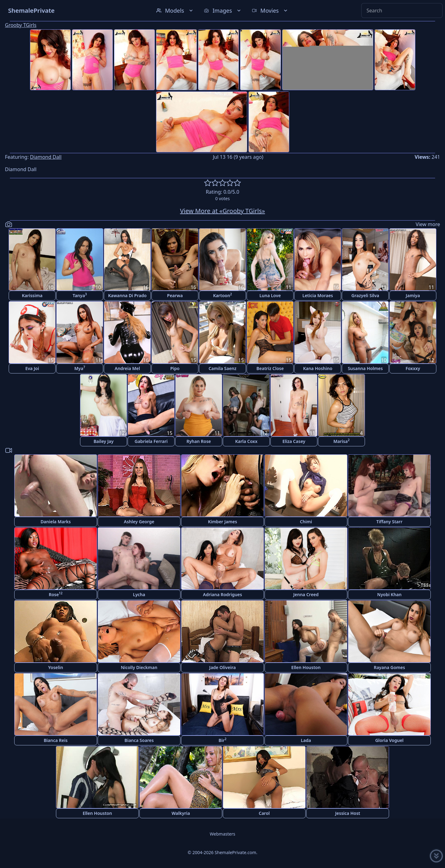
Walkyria (181, 813)
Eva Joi (32, 368)
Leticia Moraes (318, 295)
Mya (80, 368)
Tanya (80, 295)
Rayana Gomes (389, 667)
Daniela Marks (56, 522)
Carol (264, 813)
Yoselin (56, 667)
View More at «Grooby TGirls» (223, 211)
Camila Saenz (222, 368)
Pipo (175, 368)
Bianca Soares (139, 740)
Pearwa (175, 295)
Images (223, 11)
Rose (56, 594)
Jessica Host (348, 813)
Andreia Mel (127, 368)
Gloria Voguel (389, 740)
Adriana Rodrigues (222, 594)
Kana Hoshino (318, 368)
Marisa (341, 441)
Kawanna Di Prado (127, 295)
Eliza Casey (294, 441)
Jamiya (413, 295)
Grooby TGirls (21, 25)
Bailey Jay (104, 441)
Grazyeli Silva (365, 295)
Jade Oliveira (222, 667)
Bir (222, 740)
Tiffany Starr (389, 522)
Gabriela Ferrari (151, 441)
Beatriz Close (270, 368)
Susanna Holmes (365, 368)
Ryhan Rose (199, 441)
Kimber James (222, 522)
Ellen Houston (306, 667)
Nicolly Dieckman (139, 667)
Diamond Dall (46, 157)
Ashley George (139, 522)
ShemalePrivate (31, 10)
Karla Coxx (246, 441)
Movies (270, 11)
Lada (306, 740)
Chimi (306, 522)
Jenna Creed (306, 594)
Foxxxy (413, 368)
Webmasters (222, 834)
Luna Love (270, 295)
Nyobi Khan (390, 594)
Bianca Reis (55, 740)
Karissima (32, 295)
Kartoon (222, 295)
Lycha (139, 594)
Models (175, 11)
